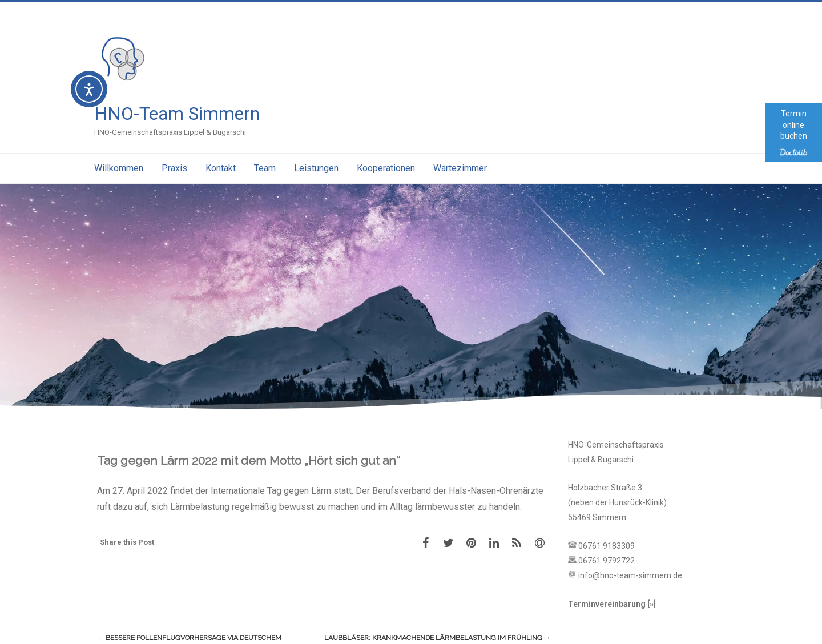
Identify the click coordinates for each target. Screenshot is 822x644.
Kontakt (221, 168)
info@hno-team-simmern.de (630, 575)
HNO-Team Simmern (177, 114)
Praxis (174, 168)
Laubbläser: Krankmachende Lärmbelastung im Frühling (438, 638)
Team (265, 168)
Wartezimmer (460, 168)
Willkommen (119, 168)
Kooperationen (386, 168)
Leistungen (316, 168)
